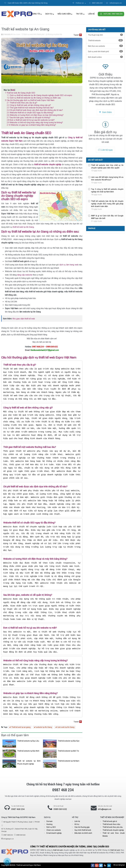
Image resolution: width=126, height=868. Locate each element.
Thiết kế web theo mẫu (111, 824)
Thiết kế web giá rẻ (110, 821)
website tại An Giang (43, 727)
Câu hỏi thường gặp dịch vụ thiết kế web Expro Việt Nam (30, 100)
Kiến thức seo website (105, 46)
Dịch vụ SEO (51, 827)
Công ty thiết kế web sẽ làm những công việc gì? (29, 105)
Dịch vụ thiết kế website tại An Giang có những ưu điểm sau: (34, 98)
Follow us (79, 3)
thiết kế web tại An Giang (23, 227)
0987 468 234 (18, 809)
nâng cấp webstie (25, 275)
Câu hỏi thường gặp (82, 827)
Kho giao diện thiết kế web (24, 319)
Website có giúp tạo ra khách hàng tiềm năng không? (31, 125)
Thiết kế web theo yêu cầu (113, 827)
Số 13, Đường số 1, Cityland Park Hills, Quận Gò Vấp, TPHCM (20, 830)
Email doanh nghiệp (54, 833)
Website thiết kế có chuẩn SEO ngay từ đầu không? (30, 113)
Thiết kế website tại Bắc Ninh (28, 751)
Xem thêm (105, 112)
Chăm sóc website (54, 830)
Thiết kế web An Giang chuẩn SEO (20, 93)
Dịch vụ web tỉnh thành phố (33, 34)
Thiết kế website (105, 40)
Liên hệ (91, 14)
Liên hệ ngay (105, 150)
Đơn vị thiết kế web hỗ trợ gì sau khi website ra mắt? (31, 120)
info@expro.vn (114, 3)
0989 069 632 (60, 809)
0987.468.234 (96, 3)
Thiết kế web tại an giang (20, 727)
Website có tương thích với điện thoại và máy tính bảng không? (35, 115)
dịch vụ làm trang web (69, 265)
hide (13, 90)
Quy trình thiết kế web (83, 830)
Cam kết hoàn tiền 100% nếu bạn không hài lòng (26, 3)
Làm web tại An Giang (65, 727)
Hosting (49, 824)
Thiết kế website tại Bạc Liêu (28, 741)
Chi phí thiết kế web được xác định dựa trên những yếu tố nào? (35, 110)
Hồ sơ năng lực (119, 865)
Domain (49, 821)
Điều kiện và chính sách (83, 833)
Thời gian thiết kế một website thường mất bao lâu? (30, 108)
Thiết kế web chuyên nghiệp (113, 830)
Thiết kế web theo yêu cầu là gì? (22, 103)
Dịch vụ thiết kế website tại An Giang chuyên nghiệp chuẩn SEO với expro (39, 95)
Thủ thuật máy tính (105, 35)
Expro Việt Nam (35, 865)
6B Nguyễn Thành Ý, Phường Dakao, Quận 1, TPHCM (21, 822)
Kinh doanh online (105, 57)
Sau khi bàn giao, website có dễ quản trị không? (29, 118)
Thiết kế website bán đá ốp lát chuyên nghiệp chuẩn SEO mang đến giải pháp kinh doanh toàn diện (107, 204)
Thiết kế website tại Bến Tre (68, 751)
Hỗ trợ (77, 824)
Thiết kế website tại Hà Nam (69, 761)
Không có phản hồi (54, 34)
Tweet (76, 35)
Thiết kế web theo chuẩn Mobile (114, 835)
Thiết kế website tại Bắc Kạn (69, 741)
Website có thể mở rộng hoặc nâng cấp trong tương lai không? (35, 122)
